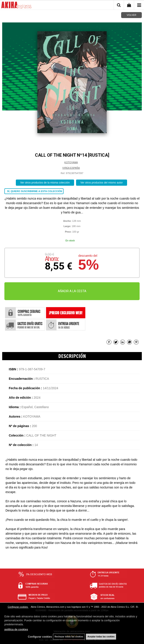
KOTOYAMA (71, 162)
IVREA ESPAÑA (71, 168)
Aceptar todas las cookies (101, 637)
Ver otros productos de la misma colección (45, 183)
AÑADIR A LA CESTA (72, 291)
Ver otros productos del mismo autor (102, 183)
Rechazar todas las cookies (69, 637)
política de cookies (16, 629)
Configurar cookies (18, 607)
